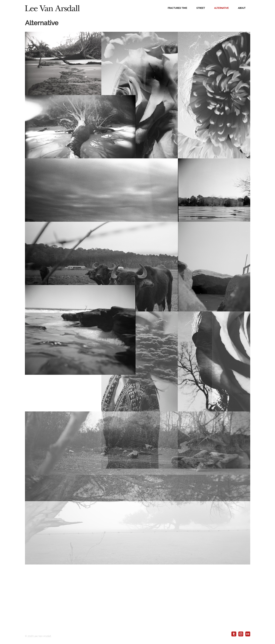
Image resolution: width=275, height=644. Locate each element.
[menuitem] (178, 8)
